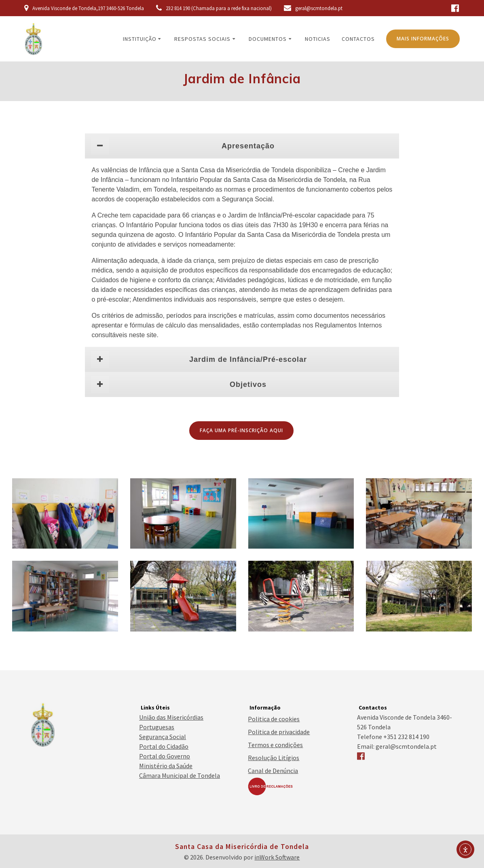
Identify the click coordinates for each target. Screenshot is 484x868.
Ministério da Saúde (166, 766)
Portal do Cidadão (164, 746)
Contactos (358, 39)
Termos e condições (275, 745)
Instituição (140, 39)
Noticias (318, 39)
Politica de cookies (274, 719)
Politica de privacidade (279, 732)
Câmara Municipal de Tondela (180, 775)
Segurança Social (163, 737)
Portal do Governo (165, 756)
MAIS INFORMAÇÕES (423, 39)
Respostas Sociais (202, 39)
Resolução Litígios (274, 758)
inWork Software (277, 857)
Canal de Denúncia (273, 771)
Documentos (268, 39)
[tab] (242, 146)
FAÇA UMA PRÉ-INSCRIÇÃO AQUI (241, 430)
